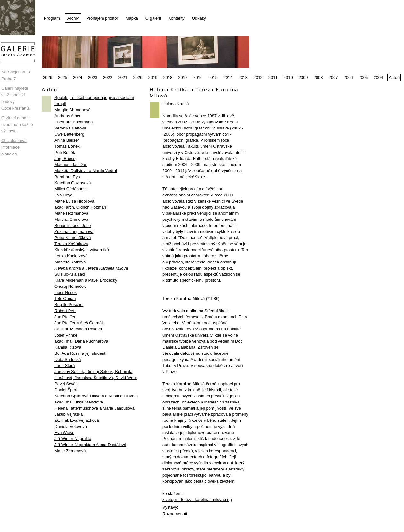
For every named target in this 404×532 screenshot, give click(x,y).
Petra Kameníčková (73, 238)
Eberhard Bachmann (74, 122)
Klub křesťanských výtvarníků (82, 250)
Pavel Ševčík (66, 384)
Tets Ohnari (65, 299)
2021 (123, 77)
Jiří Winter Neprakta (73, 439)
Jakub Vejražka (69, 414)
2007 (333, 77)
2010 (288, 77)
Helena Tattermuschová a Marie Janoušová (95, 408)
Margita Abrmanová (73, 110)
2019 (153, 77)
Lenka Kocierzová (71, 256)
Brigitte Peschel (69, 305)
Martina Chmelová (71, 219)
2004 (378, 77)
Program (52, 18)
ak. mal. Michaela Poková (78, 329)
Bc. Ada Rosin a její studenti (80, 353)
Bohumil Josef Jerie (73, 225)
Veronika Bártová (70, 128)
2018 (168, 77)
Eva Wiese (64, 432)
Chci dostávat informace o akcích (14, 147)
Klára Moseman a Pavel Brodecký (86, 280)
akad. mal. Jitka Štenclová (79, 402)
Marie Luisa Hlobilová (74, 201)
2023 (93, 77)
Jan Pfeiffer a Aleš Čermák (79, 323)
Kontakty (176, 18)
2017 (183, 77)
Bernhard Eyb (67, 177)
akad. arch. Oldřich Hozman (80, 207)
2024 (78, 77)
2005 (363, 77)
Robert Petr (65, 311)
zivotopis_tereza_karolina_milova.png (197, 499)
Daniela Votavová (71, 426)
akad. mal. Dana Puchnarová (81, 341)
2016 (198, 77)
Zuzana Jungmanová (74, 232)
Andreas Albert (68, 116)
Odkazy (199, 18)
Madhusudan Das (71, 165)
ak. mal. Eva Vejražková (77, 420)
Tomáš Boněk (67, 146)
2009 (303, 77)
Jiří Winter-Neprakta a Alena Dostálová (90, 445)
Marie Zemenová (70, 451)
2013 (243, 77)
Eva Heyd (63, 195)
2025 (63, 77)
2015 (213, 77)
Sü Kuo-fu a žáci (70, 274)
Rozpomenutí (175, 514)
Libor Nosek (66, 292)
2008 (318, 77)
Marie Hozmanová (71, 213)
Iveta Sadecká (68, 359)
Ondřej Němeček (70, 286)
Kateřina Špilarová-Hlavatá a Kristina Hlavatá (96, 396)
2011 (273, 77)
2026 (48, 77)
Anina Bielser (67, 140)
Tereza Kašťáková (71, 244)
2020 (138, 77)
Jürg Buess (65, 158)
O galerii (153, 18)
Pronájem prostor (102, 18)
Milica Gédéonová (71, 189)
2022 (108, 77)
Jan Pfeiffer (65, 317)
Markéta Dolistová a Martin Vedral (86, 171)
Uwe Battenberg (69, 134)
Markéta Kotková (70, 262)
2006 (348, 77)
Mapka (132, 18)
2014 (228, 77)
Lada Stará (65, 366)
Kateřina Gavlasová (73, 183)
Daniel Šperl (66, 390)
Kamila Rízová (68, 347)
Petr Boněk (65, 152)
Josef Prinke (66, 335)
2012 (258, 77)
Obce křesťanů (15, 108)
